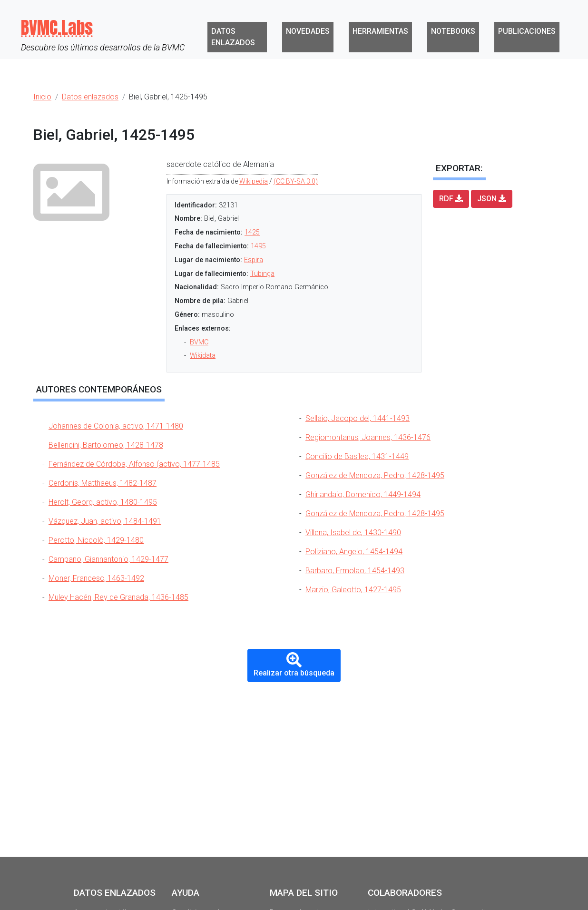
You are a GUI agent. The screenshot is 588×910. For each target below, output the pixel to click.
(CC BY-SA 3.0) (296, 181)
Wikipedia (254, 181)
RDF (451, 199)
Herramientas (380, 31)
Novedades (308, 31)
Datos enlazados (233, 37)
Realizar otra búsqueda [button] (294, 665)
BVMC (199, 342)
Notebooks (453, 31)
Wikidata (203, 356)
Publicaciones (527, 31)
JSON (492, 199)
